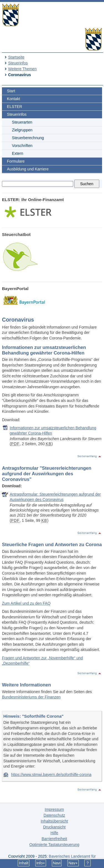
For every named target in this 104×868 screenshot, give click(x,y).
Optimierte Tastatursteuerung (54, 845)
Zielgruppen (22, 130)
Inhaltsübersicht (54, 821)
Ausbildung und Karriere (28, 169)
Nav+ (73, 863)
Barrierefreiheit (54, 839)
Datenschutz (54, 815)
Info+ (41, 863)
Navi (57, 863)
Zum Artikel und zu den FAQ (26, 603)
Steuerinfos (18, 63)
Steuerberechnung (28, 138)
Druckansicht (54, 827)
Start (11, 91)
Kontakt (13, 99)
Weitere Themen (22, 69)
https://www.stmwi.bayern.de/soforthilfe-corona (51, 775)
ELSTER (14, 107)
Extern (17, 153)
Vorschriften (22, 146)
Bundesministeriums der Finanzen (31, 697)
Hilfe (54, 833)
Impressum (54, 809)
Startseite (16, 57)
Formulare (16, 161)
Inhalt (24, 863)
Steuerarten (22, 122)
